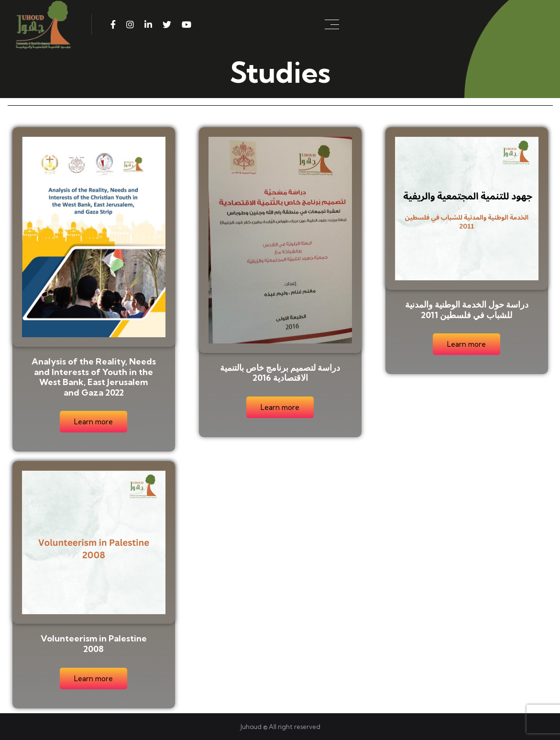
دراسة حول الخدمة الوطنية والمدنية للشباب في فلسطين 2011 (467, 310)
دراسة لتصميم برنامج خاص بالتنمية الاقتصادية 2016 (280, 373)
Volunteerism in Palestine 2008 (94, 644)
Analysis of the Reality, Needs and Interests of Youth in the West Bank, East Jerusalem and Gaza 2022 (94, 377)
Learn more (93, 422)
